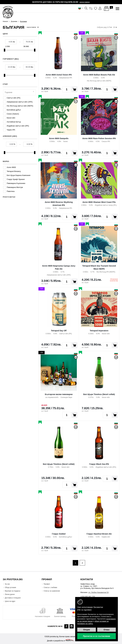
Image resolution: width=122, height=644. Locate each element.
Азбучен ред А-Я (104, 27)
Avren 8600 (10, 167)
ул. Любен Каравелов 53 (98, 592)
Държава (14, 21)
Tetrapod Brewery (12, 171)
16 (115, 27)
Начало (5, 21)
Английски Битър (12, 122)
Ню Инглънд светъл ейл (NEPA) (18, 106)
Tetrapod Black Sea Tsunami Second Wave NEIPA (99, 267)
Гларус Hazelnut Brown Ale (99, 534)
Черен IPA (9, 130)
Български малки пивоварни (59, 394)
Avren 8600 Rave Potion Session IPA (99, 138)
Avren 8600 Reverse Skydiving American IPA (59, 204)
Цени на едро (10, 601)
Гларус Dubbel (59, 534)
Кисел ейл (9, 118)
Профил (47, 584)
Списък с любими (50, 587)
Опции (86, 630)
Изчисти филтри (9, 197)
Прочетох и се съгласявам (97, 636)
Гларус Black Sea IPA (99, 464)
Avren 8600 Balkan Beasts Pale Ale (99, 75)
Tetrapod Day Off (59, 331)
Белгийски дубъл (12, 110)
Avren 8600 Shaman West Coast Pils (99, 202)
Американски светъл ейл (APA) (18, 102)
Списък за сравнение (52, 591)
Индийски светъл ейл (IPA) (16, 126)
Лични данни (10, 594)
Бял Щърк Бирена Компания (17, 175)
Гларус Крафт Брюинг (14, 179)
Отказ (107, 630)
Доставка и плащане (13, 598)
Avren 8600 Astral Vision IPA (59, 75)
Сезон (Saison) (11, 114)
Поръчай (74, 90)
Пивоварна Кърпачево (14, 183)
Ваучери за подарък (13, 591)
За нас (7, 584)
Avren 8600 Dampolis (59, 138)
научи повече (85, 2)
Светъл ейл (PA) (12, 98)
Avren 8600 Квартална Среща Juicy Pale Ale (59, 267)
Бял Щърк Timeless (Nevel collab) (99, 394)
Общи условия (10, 587)
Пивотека (9, 191)
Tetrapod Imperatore (99, 331)
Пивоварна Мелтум (13, 187)
